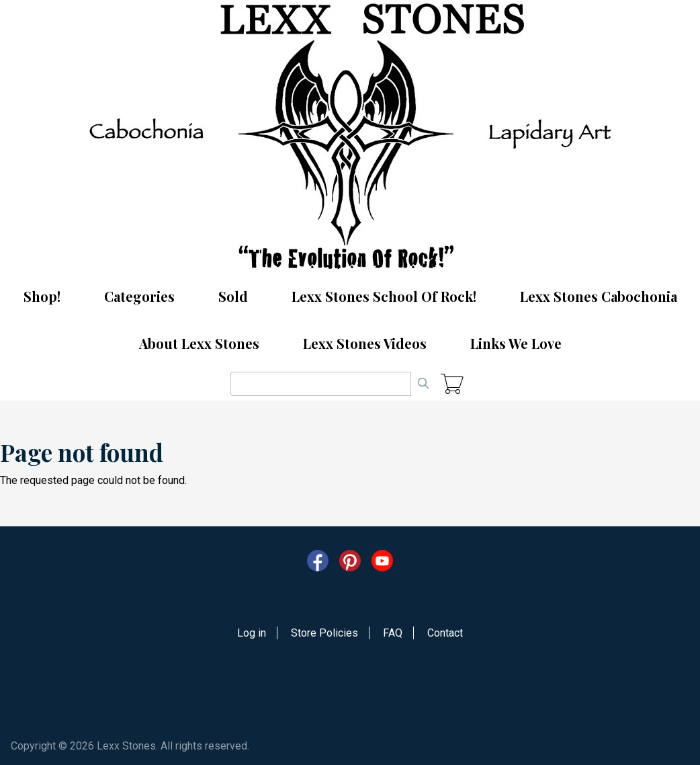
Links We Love (516, 343)
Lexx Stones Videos (365, 343)
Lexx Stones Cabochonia (599, 296)
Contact (445, 633)
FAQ (393, 633)
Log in (252, 633)
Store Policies (324, 633)
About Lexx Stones (199, 343)
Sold (233, 296)
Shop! (42, 296)
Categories (139, 296)
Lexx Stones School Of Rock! (384, 296)
